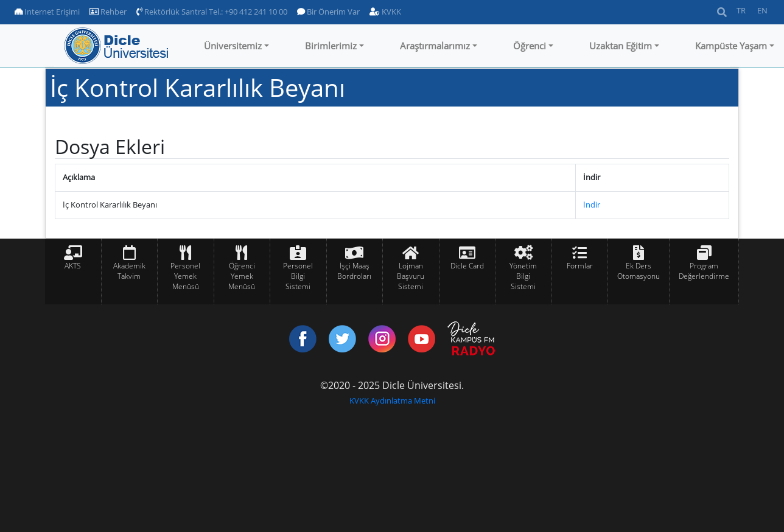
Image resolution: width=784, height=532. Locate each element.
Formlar (580, 266)
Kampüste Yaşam (731, 46)
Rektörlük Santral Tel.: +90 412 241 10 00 (212, 12)
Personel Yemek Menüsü (185, 276)
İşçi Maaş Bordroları (354, 271)
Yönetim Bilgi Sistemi (523, 276)
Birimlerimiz (331, 46)
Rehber (108, 12)
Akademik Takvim (129, 271)
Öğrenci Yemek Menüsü (242, 276)
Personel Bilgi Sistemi (298, 276)
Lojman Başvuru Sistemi (411, 276)
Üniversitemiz (233, 46)
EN (762, 10)
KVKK (385, 12)
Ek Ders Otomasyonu (639, 271)
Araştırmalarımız (435, 46)
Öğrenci (530, 46)
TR (741, 10)
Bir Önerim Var (328, 12)
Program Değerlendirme (704, 271)
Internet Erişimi (47, 12)
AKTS (73, 266)
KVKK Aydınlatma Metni (392, 401)
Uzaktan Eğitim (621, 46)
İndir (592, 205)
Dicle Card (467, 266)
